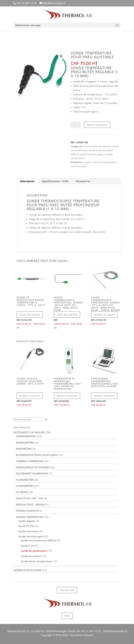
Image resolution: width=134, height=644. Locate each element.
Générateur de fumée (27, 570)
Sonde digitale (27, 521)
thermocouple (79, 166)
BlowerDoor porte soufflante (37, 455)
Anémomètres (25, 443)
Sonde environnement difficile (39, 540)
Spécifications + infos (55, 181)
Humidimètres (25, 480)
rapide (88, 162)
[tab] (27, 181)
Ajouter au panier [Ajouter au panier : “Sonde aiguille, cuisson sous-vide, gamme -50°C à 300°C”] (30, 396)
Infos (67, 616)
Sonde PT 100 (26, 526)
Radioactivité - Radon (30, 505)
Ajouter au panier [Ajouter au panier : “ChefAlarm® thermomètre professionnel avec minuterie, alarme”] (104, 396)
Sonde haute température (36, 561)
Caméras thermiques (30, 461)
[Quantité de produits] (76, 125)
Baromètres (24, 449)
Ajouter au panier (97, 125)
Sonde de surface (31, 556)
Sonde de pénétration (34, 551)
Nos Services (67, 590)
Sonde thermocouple (92, 154)
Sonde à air (27, 546)
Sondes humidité (27, 511)
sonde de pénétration (105, 162)
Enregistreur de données (33, 467)
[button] (61, 56)
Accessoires (83, 181)
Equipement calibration (32, 473)
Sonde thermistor (29, 531)
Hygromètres (25, 486)
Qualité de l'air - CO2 (30, 498)
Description (27, 181)
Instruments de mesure (98, 146)
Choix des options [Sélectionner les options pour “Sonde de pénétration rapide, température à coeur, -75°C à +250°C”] (30, 314)
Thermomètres (26, 436)
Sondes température (30, 517)
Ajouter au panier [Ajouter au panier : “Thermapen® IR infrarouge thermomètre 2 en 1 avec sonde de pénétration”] (67, 396)
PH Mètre (22, 492)
